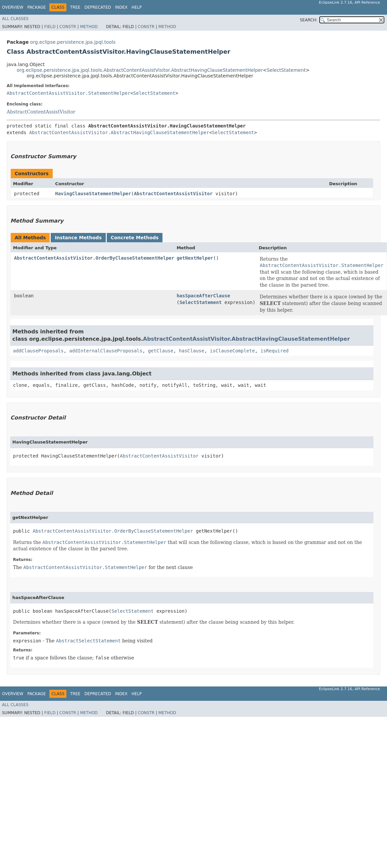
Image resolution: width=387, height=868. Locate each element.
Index (121, 7)
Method (89, 27)
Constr (68, 27)
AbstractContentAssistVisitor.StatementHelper (69, 93)
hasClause (191, 351)
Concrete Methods (135, 238)
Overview (13, 7)
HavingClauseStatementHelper (93, 194)
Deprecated (98, 7)
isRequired (275, 351)
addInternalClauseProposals (106, 351)
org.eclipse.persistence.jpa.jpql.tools (73, 42)
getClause (161, 351)
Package (37, 7)
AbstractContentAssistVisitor (41, 112)
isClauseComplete (232, 351)
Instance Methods (78, 238)
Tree (75, 7)
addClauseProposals (38, 351)
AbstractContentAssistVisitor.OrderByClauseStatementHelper (94, 258)
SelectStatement (286, 70)
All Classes (15, 19)
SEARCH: (309, 20)
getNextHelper (195, 258)
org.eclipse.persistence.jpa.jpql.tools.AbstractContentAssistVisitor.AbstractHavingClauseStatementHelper (140, 70)
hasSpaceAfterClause (203, 296)
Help (137, 7)
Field (50, 27)
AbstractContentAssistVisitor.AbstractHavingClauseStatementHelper (119, 132)
